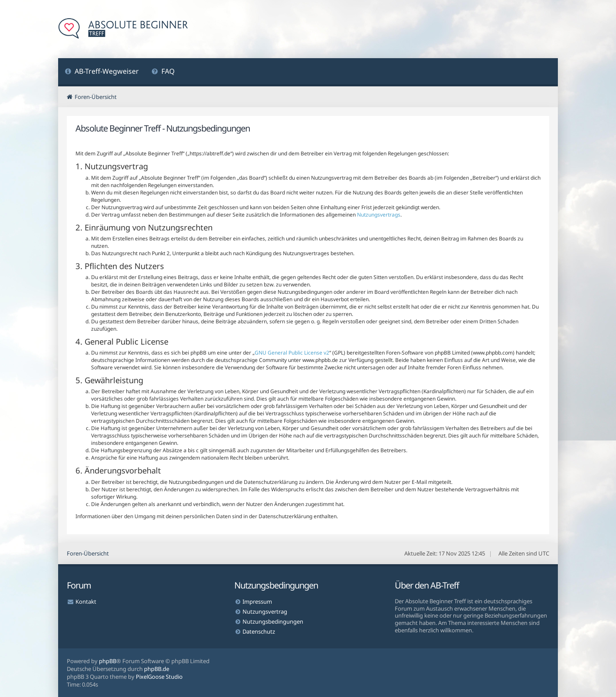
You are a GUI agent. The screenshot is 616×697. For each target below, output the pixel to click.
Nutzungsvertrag (265, 612)
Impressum (257, 602)
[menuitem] (102, 72)
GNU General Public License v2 (292, 353)
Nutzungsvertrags (379, 215)
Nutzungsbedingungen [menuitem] (273, 621)
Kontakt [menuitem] (86, 602)
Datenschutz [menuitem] (259, 631)
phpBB (108, 661)
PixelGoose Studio (159, 677)
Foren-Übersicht (88, 553)
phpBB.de (157, 669)
